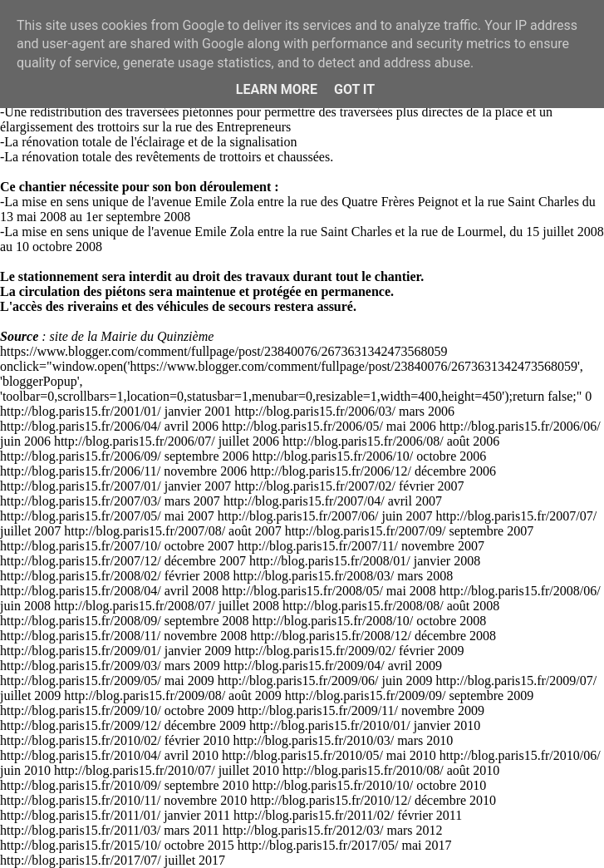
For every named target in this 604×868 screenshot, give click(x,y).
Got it (354, 89)
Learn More (277, 89)
